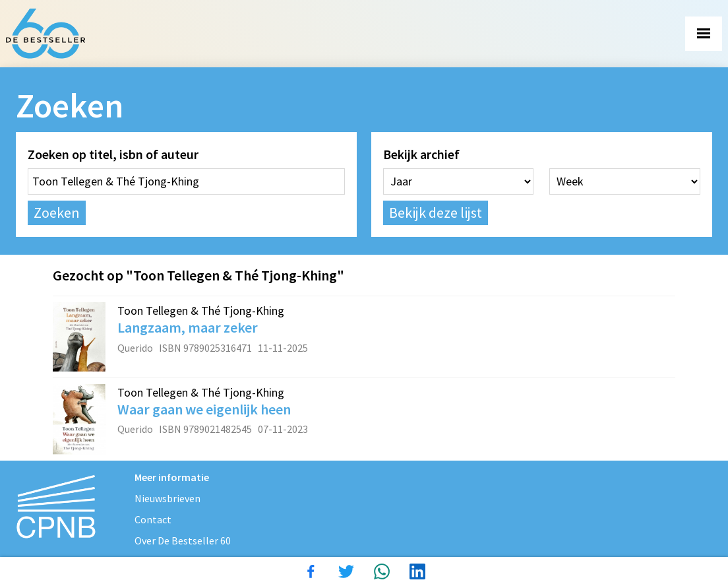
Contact (153, 519)
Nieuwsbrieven (167, 498)
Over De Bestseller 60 (183, 540)
